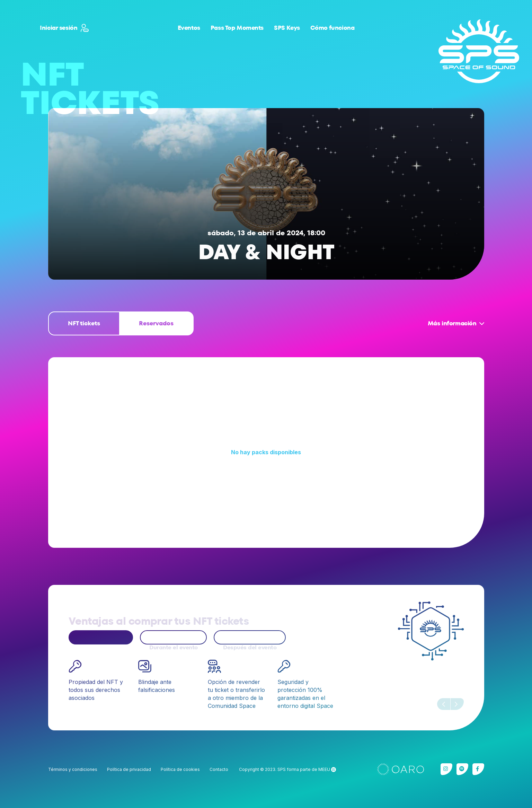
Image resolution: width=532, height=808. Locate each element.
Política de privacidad (129, 769)
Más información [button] (452, 323)
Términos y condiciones (73, 769)
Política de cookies (180, 769)
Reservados (156, 323)
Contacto (219, 769)
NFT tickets (84, 323)
